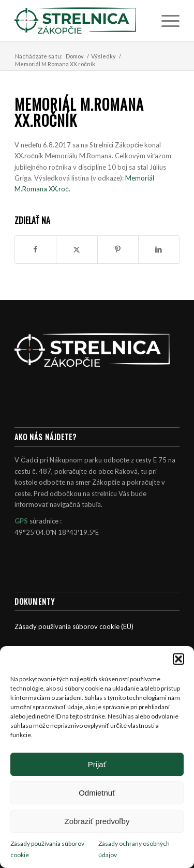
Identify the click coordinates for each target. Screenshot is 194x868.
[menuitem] (165, 21)
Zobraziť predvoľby (97, 821)
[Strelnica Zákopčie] (80, 21)
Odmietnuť (97, 793)
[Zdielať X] (77, 249)
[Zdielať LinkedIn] (159, 249)
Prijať (97, 764)
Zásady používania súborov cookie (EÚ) (74, 626)
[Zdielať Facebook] (35, 249)
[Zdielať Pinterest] (118, 249)
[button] (178, 659)
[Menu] (165, 21)
